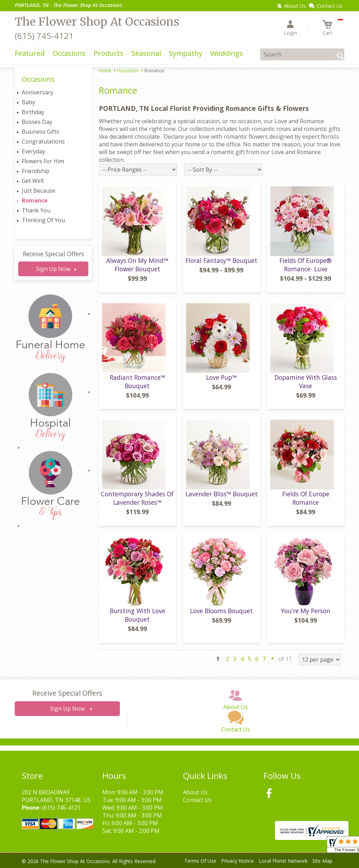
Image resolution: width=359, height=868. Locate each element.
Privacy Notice (238, 861)
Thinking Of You (43, 220)
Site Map (322, 861)
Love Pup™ (221, 377)
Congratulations (43, 141)
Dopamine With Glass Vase (306, 382)
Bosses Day (37, 122)
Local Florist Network (283, 861)
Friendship (36, 171)
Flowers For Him (43, 161)
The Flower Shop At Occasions (97, 22)
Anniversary (38, 92)
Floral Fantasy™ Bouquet (221, 260)
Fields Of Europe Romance (306, 498)
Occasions (128, 71)
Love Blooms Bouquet (221, 611)
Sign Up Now (53, 269)
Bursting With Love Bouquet (137, 615)
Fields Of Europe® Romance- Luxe (306, 265)
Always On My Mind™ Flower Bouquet (137, 265)
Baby (28, 102)
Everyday (33, 151)
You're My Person (306, 611)
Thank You (36, 210)
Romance (35, 200)
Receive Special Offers (53, 254)
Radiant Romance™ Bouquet (137, 382)
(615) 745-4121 (44, 36)
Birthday (33, 112)
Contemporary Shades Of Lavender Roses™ (137, 498)
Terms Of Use (200, 861)
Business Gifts (40, 132)
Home (105, 71)
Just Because (39, 191)
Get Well (33, 181)
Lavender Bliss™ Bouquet (222, 494)
